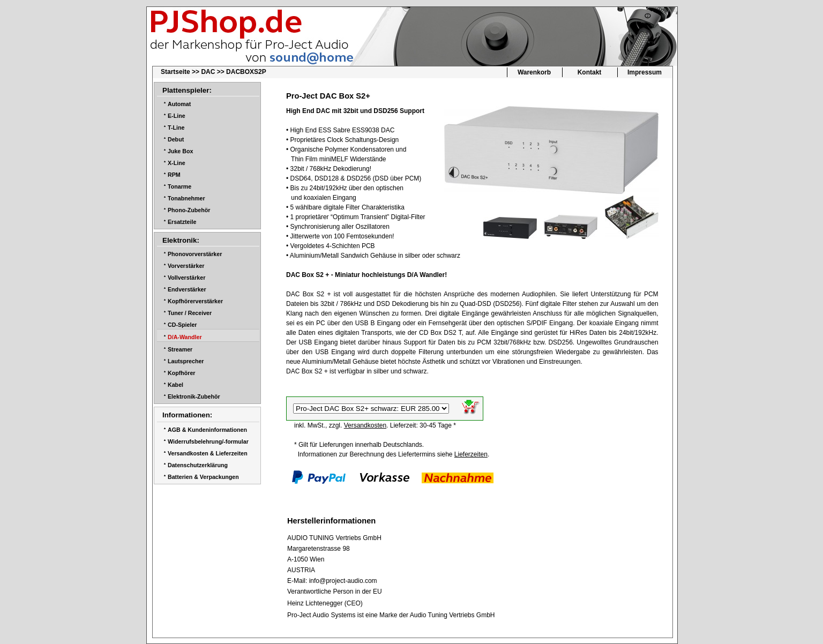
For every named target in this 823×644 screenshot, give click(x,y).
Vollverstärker (186, 278)
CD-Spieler (182, 325)
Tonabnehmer (186, 198)
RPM (174, 175)
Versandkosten (365, 425)
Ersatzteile (182, 222)
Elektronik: (181, 240)
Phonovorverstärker (195, 254)
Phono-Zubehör (189, 210)
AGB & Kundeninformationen (207, 430)
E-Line (177, 116)
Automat (179, 104)
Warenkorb (534, 72)
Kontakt (590, 72)
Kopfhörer (182, 373)
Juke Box (180, 151)
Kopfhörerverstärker (195, 301)
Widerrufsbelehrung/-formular (208, 441)
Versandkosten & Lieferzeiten (208, 453)
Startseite (175, 72)
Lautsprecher (186, 361)
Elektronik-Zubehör (194, 396)
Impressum (645, 72)
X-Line (177, 163)
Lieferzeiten (471, 454)
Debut (176, 139)
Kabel (175, 385)
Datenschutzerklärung (198, 465)
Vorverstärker (186, 266)
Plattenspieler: (187, 90)
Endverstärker (187, 289)
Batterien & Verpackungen (203, 477)
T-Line (176, 128)
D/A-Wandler (185, 337)
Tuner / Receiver (190, 313)
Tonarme (179, 186)
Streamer (180, 349)
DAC (208, 72)
